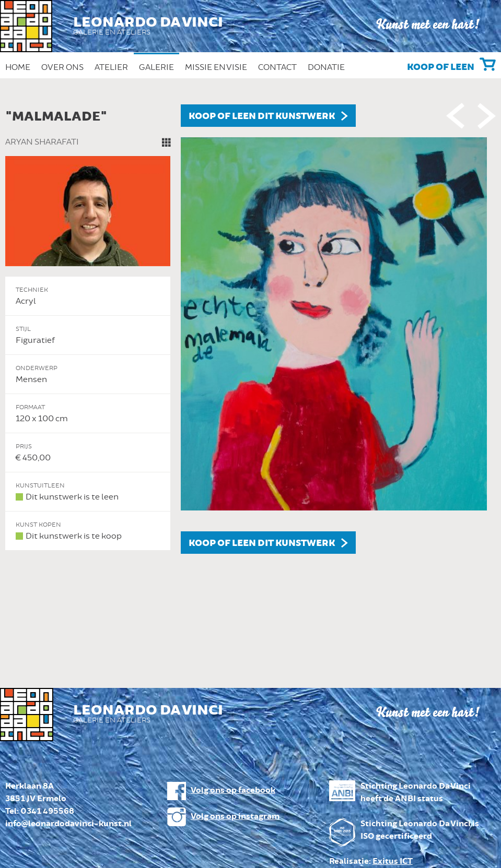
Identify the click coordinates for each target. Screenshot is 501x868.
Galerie (156, 67)
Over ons (62, 67)
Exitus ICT (393, 861)
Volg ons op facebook (233, 790)
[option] (250, 329)
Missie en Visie (216, 67)
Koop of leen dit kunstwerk (262, 116)
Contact (277, 67)
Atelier (111, 67)
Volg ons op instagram (235, 817)
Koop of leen (441, 67)
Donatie (326, 67)
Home (18, 67)
